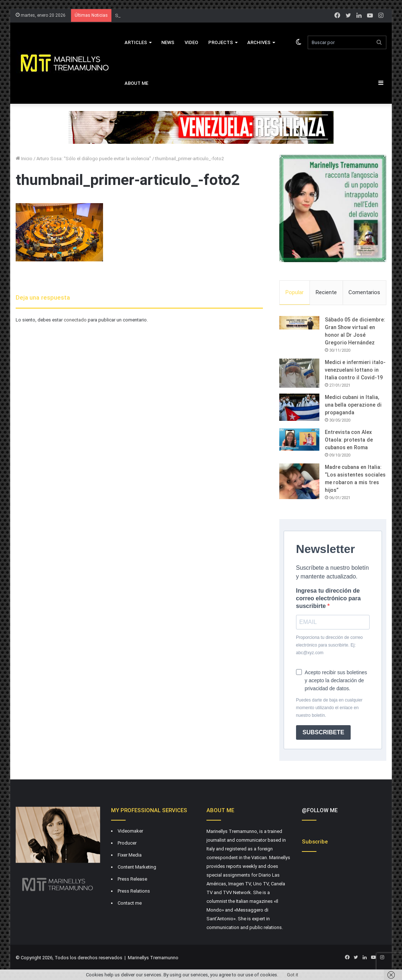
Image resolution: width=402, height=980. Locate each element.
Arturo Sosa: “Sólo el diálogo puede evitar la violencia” (94, 159)
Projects (221, 42)
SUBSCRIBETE (324, 732)
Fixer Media (130, 855)
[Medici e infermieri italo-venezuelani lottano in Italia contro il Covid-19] (299, 373)
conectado (75, 320)
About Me (136, 83)
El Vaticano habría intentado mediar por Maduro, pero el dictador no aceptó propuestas (207, 15)
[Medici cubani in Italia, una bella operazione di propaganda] (299, 407)
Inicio (24, 159)
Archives (259, 42)
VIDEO (191, 42)
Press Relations (134, 891)
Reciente (326, 292)
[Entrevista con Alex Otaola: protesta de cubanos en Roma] (299, 440)
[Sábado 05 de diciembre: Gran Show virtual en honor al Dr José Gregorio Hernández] (299, 323)
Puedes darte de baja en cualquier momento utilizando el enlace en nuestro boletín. (329, 708)
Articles (136, 42)
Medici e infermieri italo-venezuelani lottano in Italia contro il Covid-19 (355, 370)
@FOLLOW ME (320, 810)
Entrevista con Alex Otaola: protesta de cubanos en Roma (349, 440)
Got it (293, 975)
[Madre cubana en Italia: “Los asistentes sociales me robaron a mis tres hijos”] (299, 481)
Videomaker (130, 831)
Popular (295, 292)
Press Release (132, 879)
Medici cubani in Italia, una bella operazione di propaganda (353, 405)
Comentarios (364, 292)
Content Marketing (137, 867)
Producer (127, 843)
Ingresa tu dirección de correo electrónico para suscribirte (328, 598)
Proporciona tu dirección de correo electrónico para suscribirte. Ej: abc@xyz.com (329, 645)
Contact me (130, 903)
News (168, 42)
